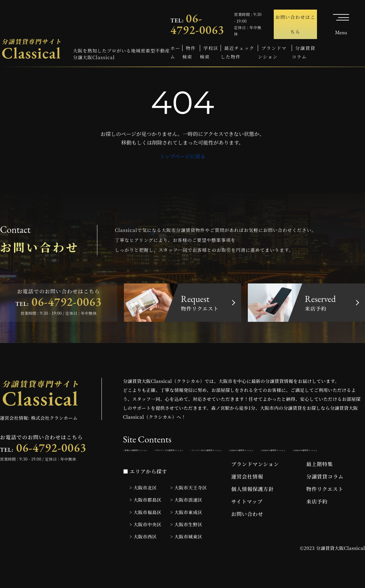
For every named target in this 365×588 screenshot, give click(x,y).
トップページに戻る (183, 156)
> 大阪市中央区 (145, 543)
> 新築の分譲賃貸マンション (152, 452)
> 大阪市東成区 (186, 530)
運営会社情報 (247, 495)
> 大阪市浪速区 (186, 518)
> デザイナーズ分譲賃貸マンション (222, 452)
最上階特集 (320, 483)
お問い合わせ (247, 532)
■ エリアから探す (145, 490)
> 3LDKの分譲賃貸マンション (286, 466)
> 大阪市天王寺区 (189, 506)
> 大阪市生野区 (186, 543)
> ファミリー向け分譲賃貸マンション (301, 452)
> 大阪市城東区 (186, 555)
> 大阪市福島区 (145, 530)
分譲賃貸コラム (325, 495)
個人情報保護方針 (252, 508)
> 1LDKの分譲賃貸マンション (153, 466)
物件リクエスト (325, 508)
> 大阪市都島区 (145, 518)
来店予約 (317, 520)
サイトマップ (247, 520)
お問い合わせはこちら (295, 24)
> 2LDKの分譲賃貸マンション (219, 466)
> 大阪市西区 (143, 555)
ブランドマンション (255, 483)
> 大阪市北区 (143, 506)
